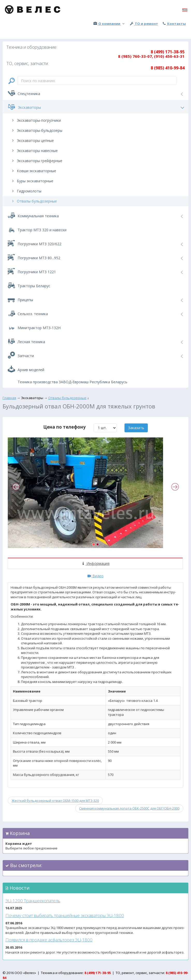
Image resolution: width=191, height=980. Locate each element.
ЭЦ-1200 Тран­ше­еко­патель (33, 901)
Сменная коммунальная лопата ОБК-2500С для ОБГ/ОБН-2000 (129, 808)
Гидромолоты (26, 191)
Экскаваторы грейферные (36, 161)
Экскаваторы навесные (34, 151)
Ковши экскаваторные (33, 171)
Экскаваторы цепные (32, 140)
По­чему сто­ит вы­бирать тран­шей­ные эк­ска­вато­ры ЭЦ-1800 (65, 915)
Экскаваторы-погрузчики (36, 120)
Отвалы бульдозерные (34, 201)
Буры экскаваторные (32, 181)
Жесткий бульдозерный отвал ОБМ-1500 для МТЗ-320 (55, 801)
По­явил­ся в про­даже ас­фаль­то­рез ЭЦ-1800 (49, 940)
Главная (9, 398)
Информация (95, 563)
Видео (95, 576)
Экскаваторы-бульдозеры (36, 130)
